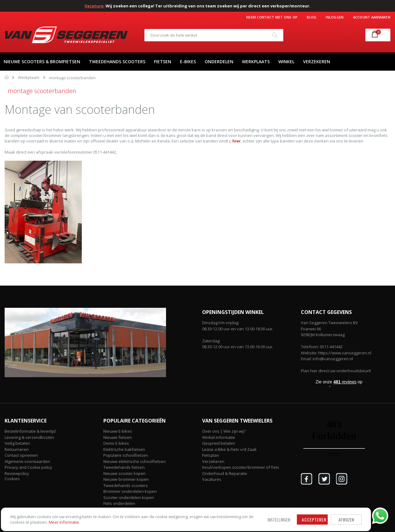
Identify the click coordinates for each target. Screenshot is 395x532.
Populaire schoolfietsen (126, 455)
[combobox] (214, 35)
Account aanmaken (372, 17)
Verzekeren (213, 461)
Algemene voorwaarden (27, 461)
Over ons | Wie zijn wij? (224, 431)
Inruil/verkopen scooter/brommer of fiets (241, 467)
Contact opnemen (21, 455)
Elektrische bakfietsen (124, 449)
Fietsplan (211, 455)
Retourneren (17, 449)
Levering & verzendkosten (29, 437)
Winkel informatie (219, 437)
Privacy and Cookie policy (28, 467)
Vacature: (95, 6)
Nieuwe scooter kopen (125, 473)
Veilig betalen (17, 443)
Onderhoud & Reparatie (225, 473)
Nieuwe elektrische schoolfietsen (135, 461)
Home (7, 77)
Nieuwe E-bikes (118, 431)
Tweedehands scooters (126, 485)
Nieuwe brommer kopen (126, 479)
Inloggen (335, 17)
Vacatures (212, 479)
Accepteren (165, 508)
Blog (312, 17)
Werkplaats (29, 78)
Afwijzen (197, 508)
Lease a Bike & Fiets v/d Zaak (229, 449)
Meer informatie (49, 517)
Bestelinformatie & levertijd (30, 431)
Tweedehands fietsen (124, 467)
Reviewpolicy (17, 473)
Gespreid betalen (219, 443)
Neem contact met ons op (272, 17)
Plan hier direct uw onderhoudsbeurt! (336, 371)
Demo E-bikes (116, 443)
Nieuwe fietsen (118, 437)
